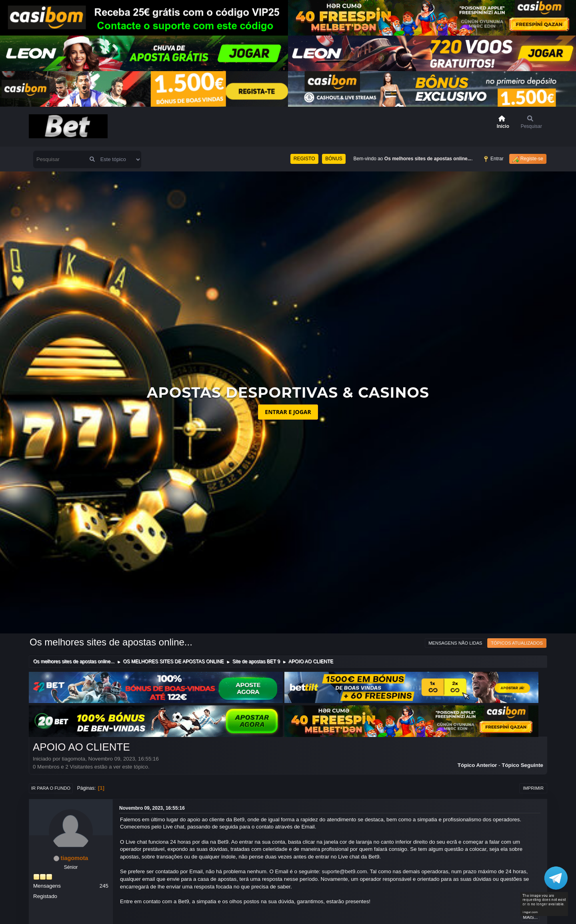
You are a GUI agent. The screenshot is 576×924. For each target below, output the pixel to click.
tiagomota (75, 858)
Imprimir (533, 788)
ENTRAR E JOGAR (288, 412)
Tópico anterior (477, 765)
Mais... (530, 917)
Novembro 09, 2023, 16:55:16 (152, 808)
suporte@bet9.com (345, 871)
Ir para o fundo (51, 788)
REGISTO (304, 159)
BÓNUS (334, 159)
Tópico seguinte (522, 765)
